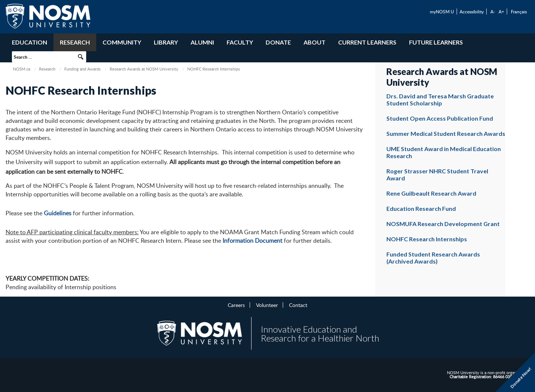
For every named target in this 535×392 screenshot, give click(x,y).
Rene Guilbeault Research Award (431, 193)
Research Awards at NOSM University (144, 69)
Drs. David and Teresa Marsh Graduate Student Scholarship (440, 99)
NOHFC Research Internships (427, 239)
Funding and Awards (82, 69)
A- (493, 12)
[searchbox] (49, 57)
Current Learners (367, 42)
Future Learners (436, 42)
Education (30, 42)
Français (519, 12)
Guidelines (58, 213)
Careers (236, 305)
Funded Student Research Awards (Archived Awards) (433, 258)
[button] (81, 57)
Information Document (252, 241)
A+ (501, 12)
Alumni (202, 42)
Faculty (240, 42)
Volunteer (267, 305)
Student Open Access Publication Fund (440, 118)
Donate (278, 42)
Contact (298, 305)
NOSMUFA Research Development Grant (443, 224)
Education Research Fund (421, 208)
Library (166, 42)
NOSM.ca (22, 69)
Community (122, 42)
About (314, 42)
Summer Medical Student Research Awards (446, 133)
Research (75, 42)
